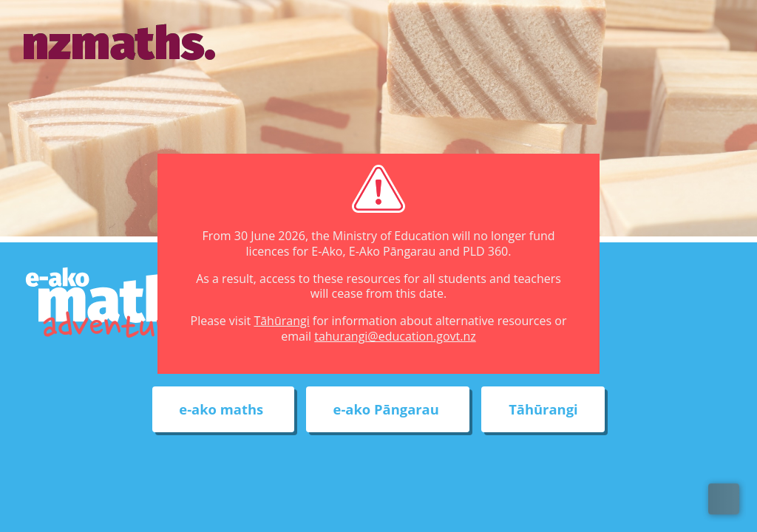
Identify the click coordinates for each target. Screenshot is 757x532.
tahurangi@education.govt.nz (395, 336)
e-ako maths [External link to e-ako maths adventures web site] (223, 410)
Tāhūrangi (281, 321)
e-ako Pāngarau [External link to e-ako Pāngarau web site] (388, 410)
